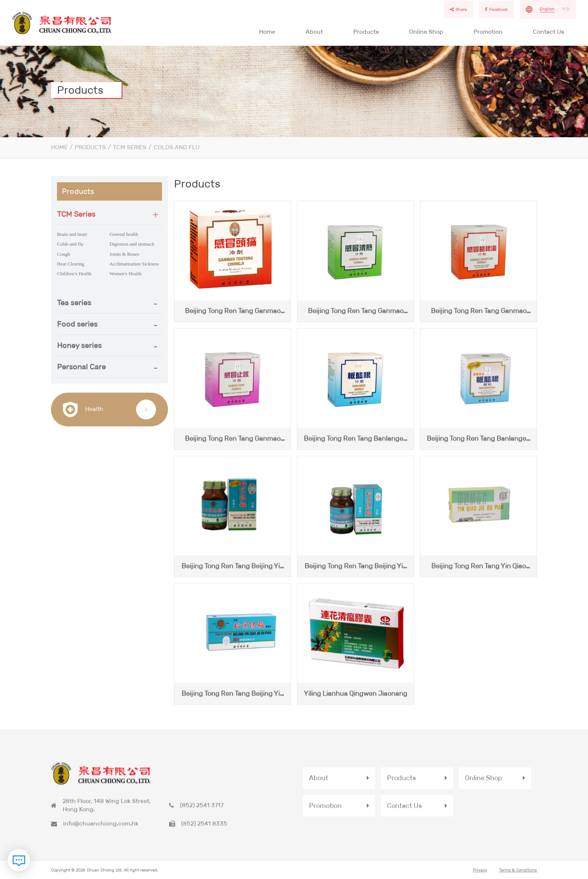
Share (458, 9)
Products (366, 32)
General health (124, 234)
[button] (109, 214)
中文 (566, 9)
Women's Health (125, 274)
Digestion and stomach (132, 244)
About (314, 32)
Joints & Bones (124, 254)
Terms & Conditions (518, 871)
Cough (64, 254)
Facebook (496, 9)
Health (83, 409)
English (547, 9)
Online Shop (426, 32)
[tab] (109, 214)
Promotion (488, 32)
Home (267, 32)
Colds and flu (177, 147)
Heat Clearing (71, 264)
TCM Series (130, 147)
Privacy (480, 871)
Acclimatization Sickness (134, 264)
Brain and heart (72, 234)
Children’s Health (74, 274)
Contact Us (548, 32)
